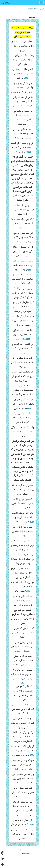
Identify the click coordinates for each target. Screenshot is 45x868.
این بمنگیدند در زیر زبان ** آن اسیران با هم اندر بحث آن (22, 834)
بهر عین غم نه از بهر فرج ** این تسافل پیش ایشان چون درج (23, 573)
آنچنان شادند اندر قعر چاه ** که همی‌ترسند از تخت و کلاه (22, 587)
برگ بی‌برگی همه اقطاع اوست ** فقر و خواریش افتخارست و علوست (23, 737)
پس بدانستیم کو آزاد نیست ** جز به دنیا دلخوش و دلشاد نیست (23, 806)
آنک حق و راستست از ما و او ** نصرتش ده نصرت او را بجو (23, 224)
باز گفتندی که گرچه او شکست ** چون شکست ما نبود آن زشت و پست (22, 349)
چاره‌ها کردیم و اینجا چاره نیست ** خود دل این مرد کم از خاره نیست (23, 88)
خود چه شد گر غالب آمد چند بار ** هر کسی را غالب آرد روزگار (22, 321)
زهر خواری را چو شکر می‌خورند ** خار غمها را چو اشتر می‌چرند (23, 559)
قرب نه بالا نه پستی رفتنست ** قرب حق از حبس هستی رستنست (22, 661)
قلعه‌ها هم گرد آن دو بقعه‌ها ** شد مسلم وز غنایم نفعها (22, 531)
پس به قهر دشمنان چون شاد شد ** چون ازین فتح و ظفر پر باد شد (22, 779)
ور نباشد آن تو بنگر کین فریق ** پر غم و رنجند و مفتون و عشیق (23, 545)
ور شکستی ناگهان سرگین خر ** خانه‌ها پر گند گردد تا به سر (23, 418)
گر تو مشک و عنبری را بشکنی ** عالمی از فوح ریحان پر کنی (22, 404)
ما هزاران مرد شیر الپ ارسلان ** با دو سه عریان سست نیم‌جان (23, 102)
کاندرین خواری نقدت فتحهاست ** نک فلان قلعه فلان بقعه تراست (23, 504)
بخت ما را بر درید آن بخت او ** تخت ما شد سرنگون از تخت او (23, 134)
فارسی (42, 9)
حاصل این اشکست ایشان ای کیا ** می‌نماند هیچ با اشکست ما (22, 709)
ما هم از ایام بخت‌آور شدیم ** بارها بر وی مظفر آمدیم (23, 335)
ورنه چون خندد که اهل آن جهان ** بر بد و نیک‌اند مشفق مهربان (22, 820)
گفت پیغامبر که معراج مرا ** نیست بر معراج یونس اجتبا (23, 633)
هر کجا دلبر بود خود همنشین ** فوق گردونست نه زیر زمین (23, 601)
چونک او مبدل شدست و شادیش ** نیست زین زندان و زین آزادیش (23, 765)
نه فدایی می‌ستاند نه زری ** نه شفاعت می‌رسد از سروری (23, 46)
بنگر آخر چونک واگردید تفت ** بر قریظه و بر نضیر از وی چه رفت (22, 518)
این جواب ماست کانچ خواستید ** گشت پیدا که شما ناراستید (22, 279)
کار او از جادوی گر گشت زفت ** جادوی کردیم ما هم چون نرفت (23, 148)
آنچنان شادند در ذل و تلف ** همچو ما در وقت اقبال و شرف (22, 723)
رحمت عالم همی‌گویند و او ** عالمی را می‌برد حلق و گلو (22, 60)
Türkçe (36, 9)
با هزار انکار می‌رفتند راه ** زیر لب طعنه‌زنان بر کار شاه (22, 74)
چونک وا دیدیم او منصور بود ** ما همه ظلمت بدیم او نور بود (23, 265)
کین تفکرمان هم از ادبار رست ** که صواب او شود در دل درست (22, 307)
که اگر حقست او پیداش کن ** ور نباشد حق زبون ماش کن (22, 251)
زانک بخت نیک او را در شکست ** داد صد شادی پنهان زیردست (22, 362)
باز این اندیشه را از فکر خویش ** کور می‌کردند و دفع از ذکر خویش (22, 293)
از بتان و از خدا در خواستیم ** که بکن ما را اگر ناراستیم (23, 210)
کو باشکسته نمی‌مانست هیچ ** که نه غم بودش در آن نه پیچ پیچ (23, 376)
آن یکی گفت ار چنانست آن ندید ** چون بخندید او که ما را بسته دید (22, 751)
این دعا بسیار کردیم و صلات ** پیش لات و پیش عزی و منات (23, 238)
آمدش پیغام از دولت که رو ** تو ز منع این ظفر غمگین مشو (22, 490)
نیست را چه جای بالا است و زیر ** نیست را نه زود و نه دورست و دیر (23, 674)
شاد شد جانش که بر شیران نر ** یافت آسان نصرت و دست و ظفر (22, 792)
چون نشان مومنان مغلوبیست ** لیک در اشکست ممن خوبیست (23, 390)
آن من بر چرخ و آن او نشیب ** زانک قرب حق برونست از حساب (23, 647)
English (31, 9)
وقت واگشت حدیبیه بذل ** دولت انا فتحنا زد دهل (22, 432)
